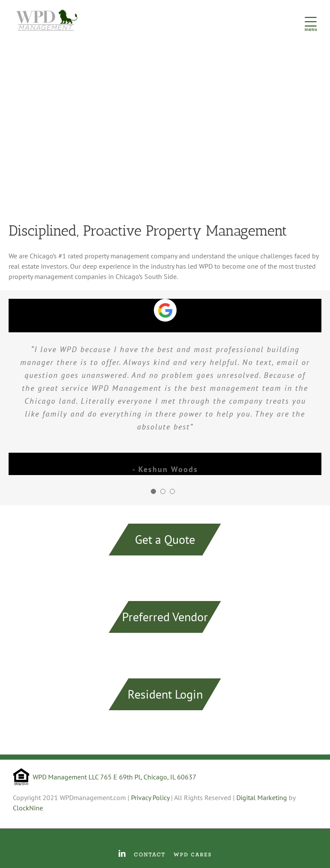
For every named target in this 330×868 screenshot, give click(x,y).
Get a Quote (165, 539)
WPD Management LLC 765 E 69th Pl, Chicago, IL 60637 (115, 777)
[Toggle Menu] (311, 19)
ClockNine (28, 808)
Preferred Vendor (165, 617)
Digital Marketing (262, 797)
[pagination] (153, 491)
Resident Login (165, 694)
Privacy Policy (150, 797)
